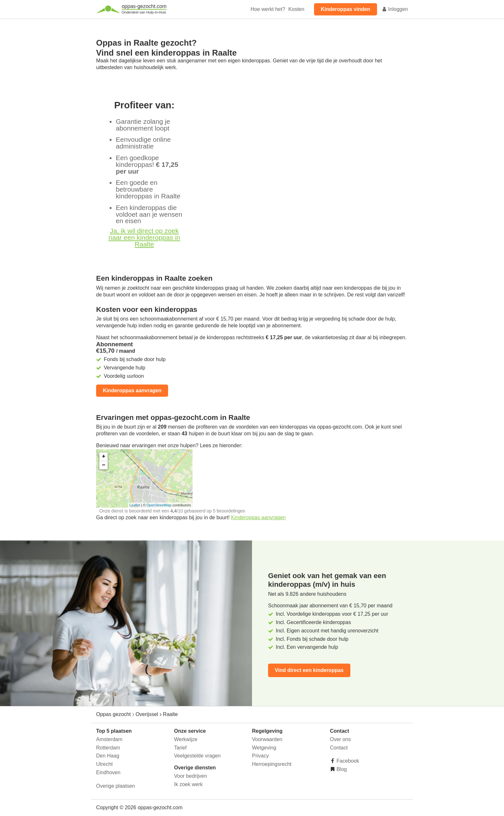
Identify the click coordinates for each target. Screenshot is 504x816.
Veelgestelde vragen (198, 756)
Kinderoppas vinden (346, 9)
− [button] (104, 465)
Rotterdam (108, 748)
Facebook (347, 761)
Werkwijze (186, 739)
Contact (339, 748)
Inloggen (395, 9)
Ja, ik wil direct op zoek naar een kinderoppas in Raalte (144, 237)
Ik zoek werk (189, 784)
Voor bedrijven (191, 776)
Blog (341, 769)
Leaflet (135, 505)
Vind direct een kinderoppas (309, 670)
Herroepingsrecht (272, 764)
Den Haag (108, 756)
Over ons (341, 739)
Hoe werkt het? (268, 9)
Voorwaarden (267, 739)
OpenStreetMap (159, 505)
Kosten (296, 9)
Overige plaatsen (116, 786)
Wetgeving (264, 748)
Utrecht (104, 764)
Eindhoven (108, 772)
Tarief (180, 748)
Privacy (260, 756)
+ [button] (104, 457)
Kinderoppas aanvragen (132, 390)
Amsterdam (109, 739)
